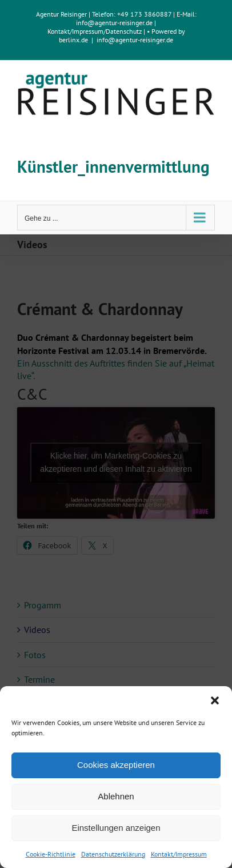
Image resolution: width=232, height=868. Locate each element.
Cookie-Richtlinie (51, 854)
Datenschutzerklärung (113, 854)
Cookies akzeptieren (116, 765)
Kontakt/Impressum (179, 854)
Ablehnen (116, 796)
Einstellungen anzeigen (116, 828)
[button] (215, 700)
